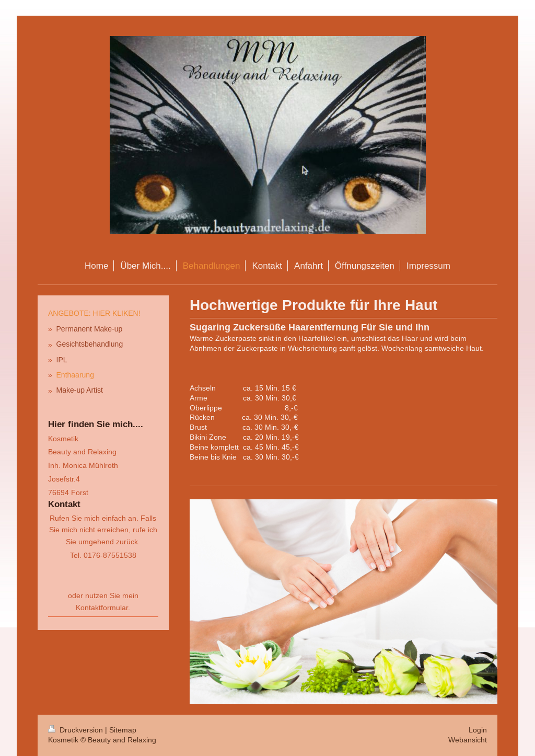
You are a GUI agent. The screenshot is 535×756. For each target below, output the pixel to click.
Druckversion (77, 730)
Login (478, 730)
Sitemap (123, 730)
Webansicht (468, 740)
